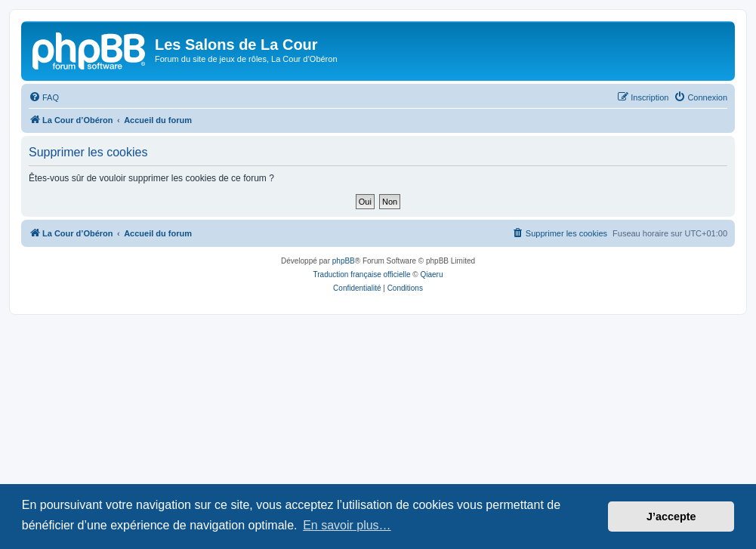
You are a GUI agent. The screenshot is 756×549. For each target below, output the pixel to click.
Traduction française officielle (362, 274)
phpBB (344, 261)
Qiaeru (431, 274)
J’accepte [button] (671, 517)
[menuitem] (44, 97)
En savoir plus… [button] (347, 525)
